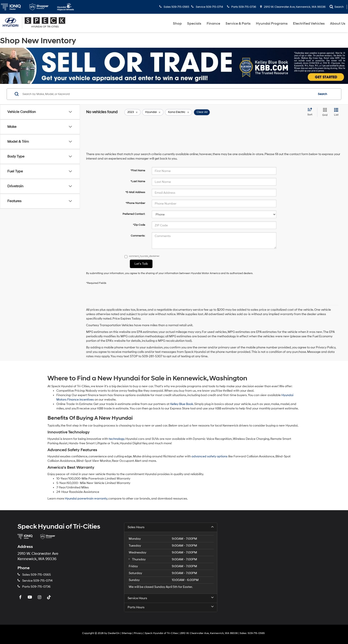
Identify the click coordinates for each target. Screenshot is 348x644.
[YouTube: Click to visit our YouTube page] (30, 598)
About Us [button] (338, 24)
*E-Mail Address (135, 192)
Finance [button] (213, 24)
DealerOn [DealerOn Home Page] (114, 633)
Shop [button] (177, 24)
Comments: (138, 236)
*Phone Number (135, 203)
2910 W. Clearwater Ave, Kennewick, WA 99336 (293, 7)
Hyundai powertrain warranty (86, 499)
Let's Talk (141, 264)
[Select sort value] (311, 112)
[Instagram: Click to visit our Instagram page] (40, 598)
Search (322, 94)
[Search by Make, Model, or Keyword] (168, 94)
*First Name (138, 171)
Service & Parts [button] (238, 24)
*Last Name (138, 181)
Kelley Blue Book (182, 404)
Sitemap (127, 633)
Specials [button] (194, 24)
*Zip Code (139, 225)
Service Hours (171, 598)
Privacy (138, 633)
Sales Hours (171, 527)
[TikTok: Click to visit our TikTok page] (49, 598)
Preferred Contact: (134, 214)
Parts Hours (171, 607)
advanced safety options (210, 456)
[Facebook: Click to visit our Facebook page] (21, 598)
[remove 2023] (132, 112)
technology (117, 439)
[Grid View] (324, 112)
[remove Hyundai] (153, 112)
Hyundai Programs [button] (272, 24)
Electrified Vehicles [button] (309, 24)
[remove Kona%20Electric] (179, 112)
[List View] (336, 112)
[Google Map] (281, 564)
